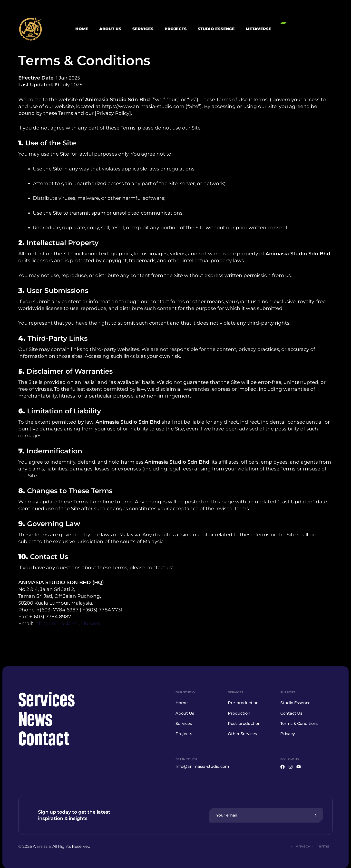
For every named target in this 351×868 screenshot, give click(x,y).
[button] (307, 29)
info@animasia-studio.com (67, 623)
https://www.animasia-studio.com (143, 106)
